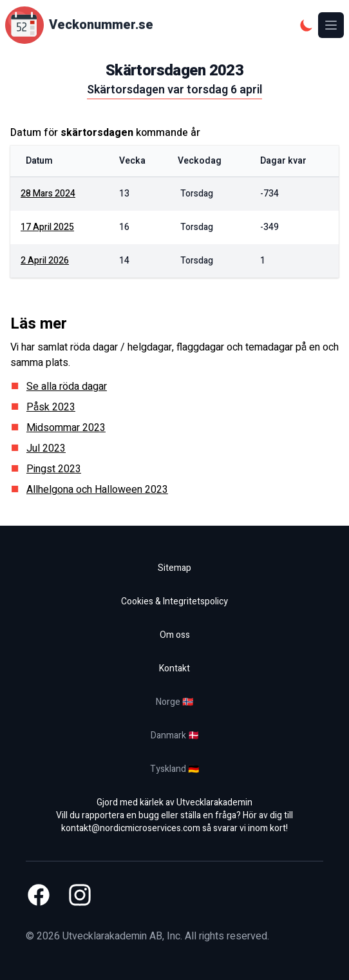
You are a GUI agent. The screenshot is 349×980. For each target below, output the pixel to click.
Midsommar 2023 (66, 428)
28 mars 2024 (48, 194)
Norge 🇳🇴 (174, 702)
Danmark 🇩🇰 (175, 735)
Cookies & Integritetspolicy (174, 601)
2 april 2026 (45, 261)
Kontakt (174, 668)
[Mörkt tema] (307, 25)
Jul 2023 (46, 448)
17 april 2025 (47, 227)
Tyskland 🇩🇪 (174, 769)
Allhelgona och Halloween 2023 (97, 490)
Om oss (175, 635)
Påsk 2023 (51, 407)
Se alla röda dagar (67, 387)
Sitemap (174, 568)
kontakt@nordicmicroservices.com (131, 828)
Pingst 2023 (54, 469)
